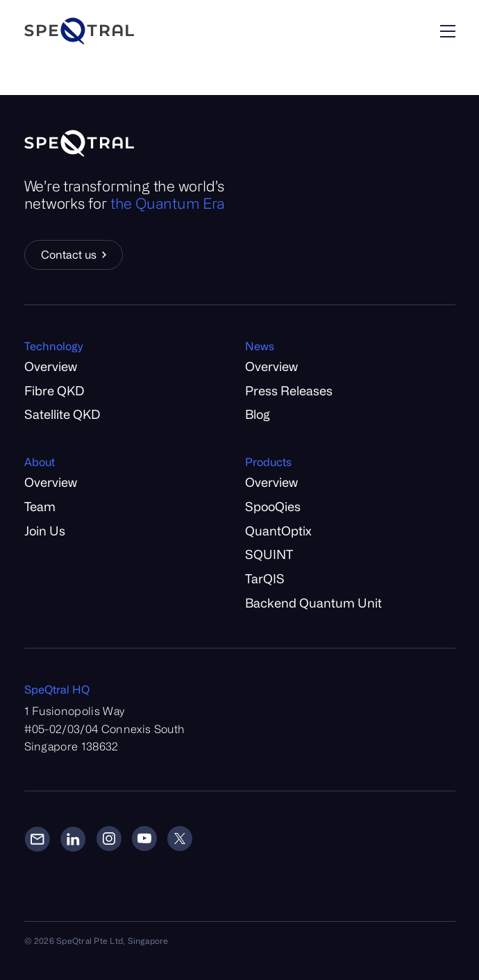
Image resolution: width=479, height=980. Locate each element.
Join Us (45, 531)
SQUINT (269, 554)
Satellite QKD (62, 414)
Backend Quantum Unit (313, 603)
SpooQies (273, 506)
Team (40, 506)
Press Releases (289, 390)
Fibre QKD (54, 390)
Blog (258, 414)
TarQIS (265, 578)
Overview (51, 366)
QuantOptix (278, 531)
